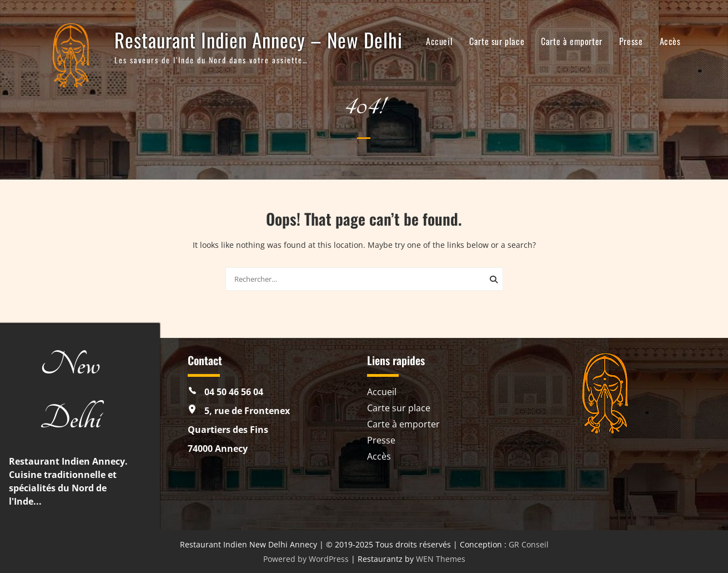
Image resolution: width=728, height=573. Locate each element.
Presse (631, 41)
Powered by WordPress (306, 559)
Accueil (439, 41)
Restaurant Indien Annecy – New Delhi (258, 39)
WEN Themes (441, 559)
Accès (670, 41)
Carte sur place (497, 41)
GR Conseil (529, 544)
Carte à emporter (572, 41)
